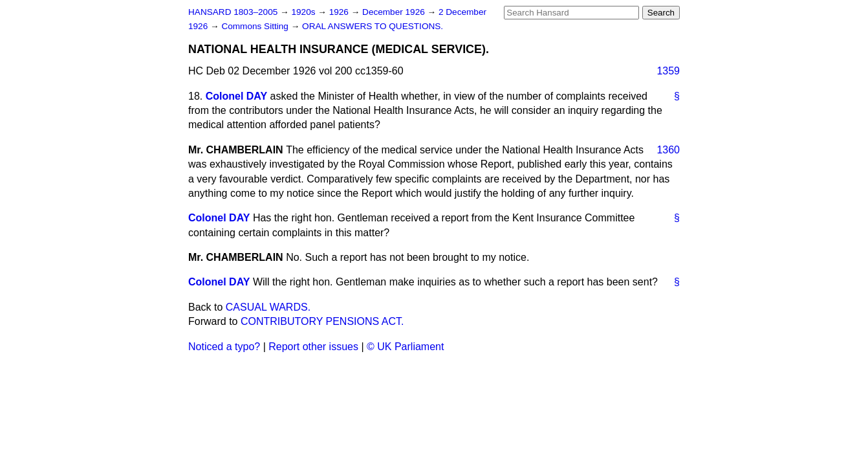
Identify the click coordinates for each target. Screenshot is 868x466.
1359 (668, 71)
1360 (668, 150)
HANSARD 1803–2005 (233, 12)
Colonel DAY (236, 96)
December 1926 (395, 12)
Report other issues (313, 347)
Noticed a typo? (224, 347)
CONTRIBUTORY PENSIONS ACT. (322, 321)
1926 (340, 12)
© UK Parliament (405, 347)
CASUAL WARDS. (268, 307)
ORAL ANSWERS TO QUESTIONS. (373, 26)
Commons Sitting (256, 26)
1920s (304, 12)
